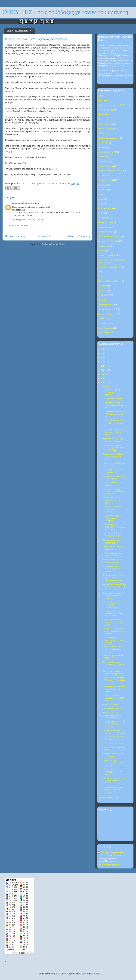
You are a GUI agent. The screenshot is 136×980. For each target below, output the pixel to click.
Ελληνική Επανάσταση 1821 (110, 171)
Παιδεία (101, 277)
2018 (103, 354)
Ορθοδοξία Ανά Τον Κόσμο (109, 267)
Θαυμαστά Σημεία (105, 180)
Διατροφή (102, 147)
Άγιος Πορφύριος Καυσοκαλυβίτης (112, 105)
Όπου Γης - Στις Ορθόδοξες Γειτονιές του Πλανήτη (113, 854)
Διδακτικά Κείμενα (105, 152)
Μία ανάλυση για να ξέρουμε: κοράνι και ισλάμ (112, 569)
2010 (103, 383)
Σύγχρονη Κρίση (104, 305)
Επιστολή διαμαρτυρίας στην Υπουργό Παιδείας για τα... (114, 622)
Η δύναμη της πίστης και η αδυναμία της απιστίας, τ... (114, 414)
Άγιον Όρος (102, 101)
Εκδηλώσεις (103, 162)
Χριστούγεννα (103, 333)
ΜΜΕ (100, 213)
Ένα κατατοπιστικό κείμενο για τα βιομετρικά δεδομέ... (114, 781)
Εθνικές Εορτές (104, 157)
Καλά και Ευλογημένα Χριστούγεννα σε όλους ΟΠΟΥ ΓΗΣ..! (114, 448)
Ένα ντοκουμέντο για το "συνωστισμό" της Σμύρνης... (113, 392)
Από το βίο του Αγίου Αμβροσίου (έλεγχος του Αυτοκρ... (114, 665)
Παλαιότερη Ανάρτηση (78, 236)
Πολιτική (101, 291)
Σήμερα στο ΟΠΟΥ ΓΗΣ (113, 743)
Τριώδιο (101, 319)
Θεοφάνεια (102, 190)
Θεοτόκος (102, 185)
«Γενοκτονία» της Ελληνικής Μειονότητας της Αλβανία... (114, 527)
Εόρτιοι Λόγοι (103, 176)
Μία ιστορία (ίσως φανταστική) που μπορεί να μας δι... (114, 640)
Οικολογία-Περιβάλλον (107, 255)
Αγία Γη (101, 119)
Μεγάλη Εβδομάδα (105, 223)
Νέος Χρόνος (103, 246)
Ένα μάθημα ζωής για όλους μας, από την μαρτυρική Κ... (114, 586)
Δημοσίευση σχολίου (18, 226)
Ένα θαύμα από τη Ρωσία (113, 709)
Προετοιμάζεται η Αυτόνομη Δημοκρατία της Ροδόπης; (113, 763)
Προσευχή (102, 300)
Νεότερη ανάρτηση (15, 236)
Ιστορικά (101, 204)
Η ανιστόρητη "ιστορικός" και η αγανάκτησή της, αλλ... (113, 405)
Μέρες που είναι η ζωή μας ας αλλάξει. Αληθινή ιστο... (114, 432)
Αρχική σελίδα (46, 236)
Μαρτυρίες (102, 218)
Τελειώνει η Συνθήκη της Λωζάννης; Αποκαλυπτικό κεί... (113, 604)
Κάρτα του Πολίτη (105, 208)
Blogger (98, 974)
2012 (103, 374)
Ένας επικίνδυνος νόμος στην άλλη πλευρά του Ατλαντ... (113, 790)
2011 (103, 379)
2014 (103, 366)
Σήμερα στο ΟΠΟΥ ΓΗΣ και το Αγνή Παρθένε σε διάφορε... (114, 631)
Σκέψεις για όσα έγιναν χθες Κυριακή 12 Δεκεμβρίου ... (114, 680)
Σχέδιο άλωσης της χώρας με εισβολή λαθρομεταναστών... (113, 578)
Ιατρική (101, 199)
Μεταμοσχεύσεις (105, 232)
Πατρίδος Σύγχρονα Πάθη (108, 281)
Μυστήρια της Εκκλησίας (108, 241)
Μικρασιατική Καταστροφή (109, 237)
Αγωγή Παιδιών (104, 124)
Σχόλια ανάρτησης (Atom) (54, 244)
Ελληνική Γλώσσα (105, 166)
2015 (103, 362)
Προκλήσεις (103, 295)
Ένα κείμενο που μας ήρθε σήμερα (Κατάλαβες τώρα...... (113, 596)
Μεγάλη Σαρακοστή (106, 227)
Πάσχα (100, 272)
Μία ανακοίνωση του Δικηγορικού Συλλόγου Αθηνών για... (113, 491)
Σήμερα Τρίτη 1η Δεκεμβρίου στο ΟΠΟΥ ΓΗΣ (114, 772)
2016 (103, 358)
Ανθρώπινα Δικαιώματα (107, 138)
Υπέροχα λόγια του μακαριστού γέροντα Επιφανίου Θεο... (112, 715)
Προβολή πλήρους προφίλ (108, 865)
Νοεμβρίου (108, 797)
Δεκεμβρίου (108, 386)
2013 (103, 370)
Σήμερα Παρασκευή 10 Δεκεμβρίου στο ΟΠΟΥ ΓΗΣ (114, 698)
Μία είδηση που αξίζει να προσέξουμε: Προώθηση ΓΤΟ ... (114, 423)
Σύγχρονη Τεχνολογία (107, 309)
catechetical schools (22, 203)
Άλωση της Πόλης (105, 110)
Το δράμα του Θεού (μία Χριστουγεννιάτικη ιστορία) (113, 457)
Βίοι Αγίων (102, 143)
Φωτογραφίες (103, 323)
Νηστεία (101, 251)
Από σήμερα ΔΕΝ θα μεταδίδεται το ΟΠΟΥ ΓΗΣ (113, 500)
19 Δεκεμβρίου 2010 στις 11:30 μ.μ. (28, 219)
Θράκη (100, 194)
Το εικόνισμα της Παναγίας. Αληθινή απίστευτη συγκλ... (114, 689)
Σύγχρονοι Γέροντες (106, 314)
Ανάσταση (102, 133)
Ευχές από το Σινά (110, 705)
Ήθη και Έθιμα (104, 115)
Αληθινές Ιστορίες (105, 129)
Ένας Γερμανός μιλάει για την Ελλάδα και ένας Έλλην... (113, 649)
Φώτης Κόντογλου (105, 328)
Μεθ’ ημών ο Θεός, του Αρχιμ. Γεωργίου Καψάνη (112, 509)
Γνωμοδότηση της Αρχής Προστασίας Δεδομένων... (113, 518)
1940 (100, 96)
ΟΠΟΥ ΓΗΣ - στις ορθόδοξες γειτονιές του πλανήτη (65, 12)
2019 (103, 349)
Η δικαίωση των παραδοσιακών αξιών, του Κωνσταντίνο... (113, 613)
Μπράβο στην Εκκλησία (113, 399)
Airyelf (83, 974)
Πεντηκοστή (103, 286)
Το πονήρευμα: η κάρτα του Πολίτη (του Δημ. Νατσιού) (114, 724)
